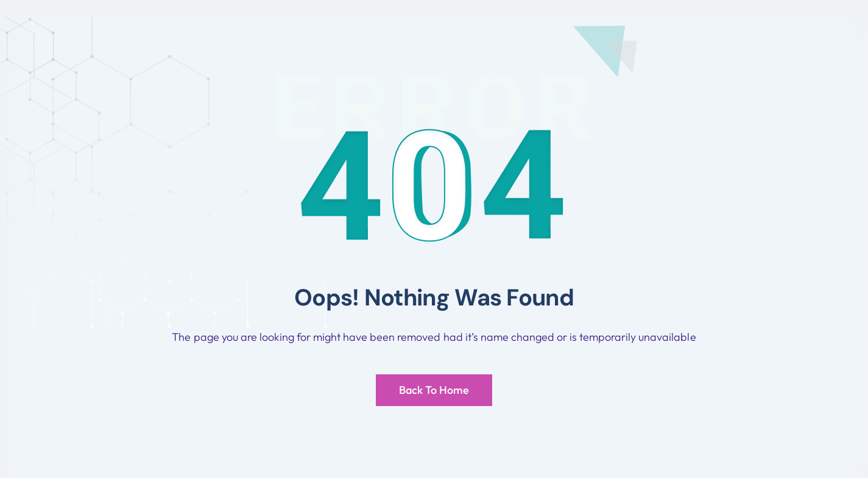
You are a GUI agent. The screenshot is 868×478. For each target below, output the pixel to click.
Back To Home (434, 390)
